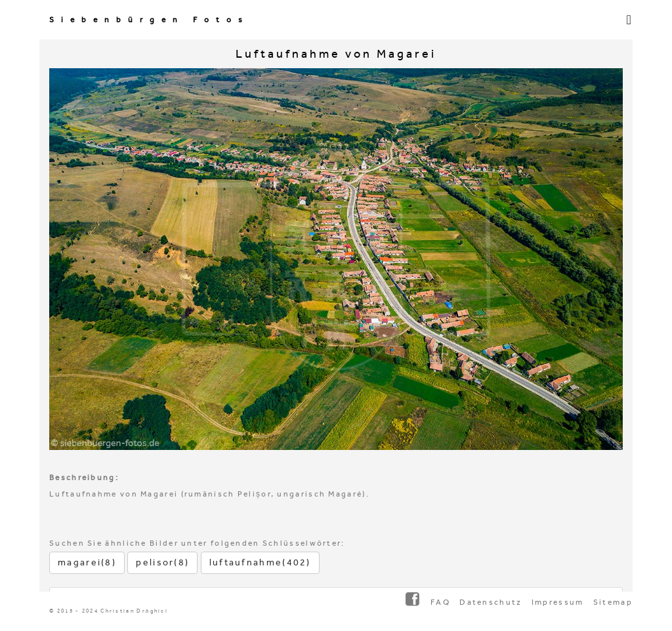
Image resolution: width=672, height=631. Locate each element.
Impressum (558, 602)
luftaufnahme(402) (260, 562)
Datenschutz (491, 602)
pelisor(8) (162, 562)
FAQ (440, 602)
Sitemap (613, 602)
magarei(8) (87, 562)
